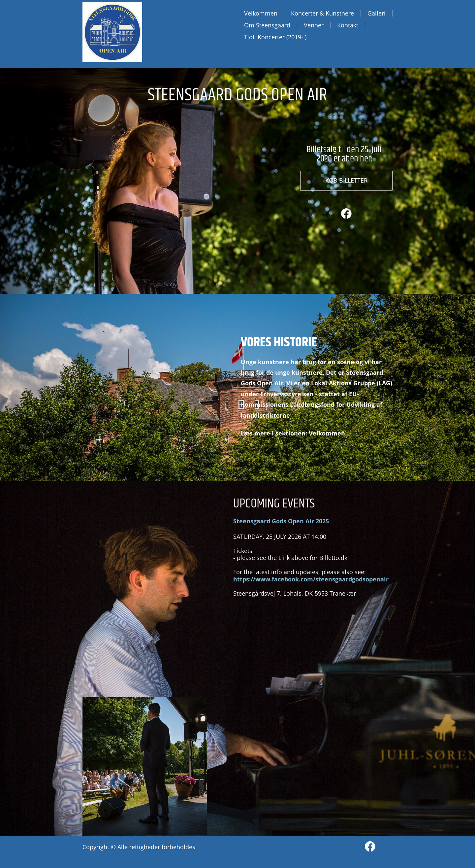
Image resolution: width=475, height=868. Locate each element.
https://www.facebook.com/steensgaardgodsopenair (311, 579)
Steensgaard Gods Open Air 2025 (281, 521)
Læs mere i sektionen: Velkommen (293, 433)
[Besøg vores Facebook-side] (346, 214)
